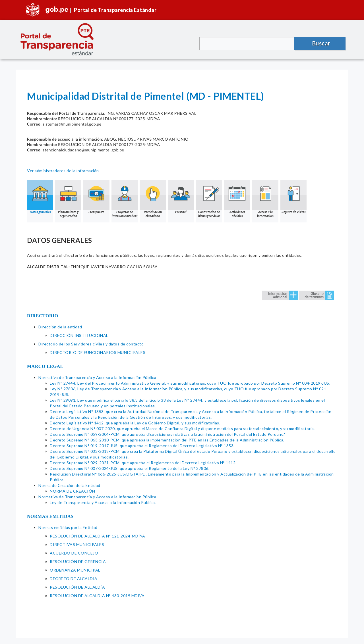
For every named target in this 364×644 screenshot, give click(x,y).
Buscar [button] (321, 43)
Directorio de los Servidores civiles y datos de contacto (91, 344)
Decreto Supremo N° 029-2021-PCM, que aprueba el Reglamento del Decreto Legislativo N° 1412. (143, 463)
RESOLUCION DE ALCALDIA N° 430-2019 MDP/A (97, 596)
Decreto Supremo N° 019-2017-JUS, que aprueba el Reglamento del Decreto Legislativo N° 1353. (142, 446)
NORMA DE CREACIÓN (73, 491)
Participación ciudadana (153, 199)
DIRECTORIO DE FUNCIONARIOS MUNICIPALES (98, 352)
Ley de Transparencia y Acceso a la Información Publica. (103, 502)
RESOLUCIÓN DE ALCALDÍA (77, 587)
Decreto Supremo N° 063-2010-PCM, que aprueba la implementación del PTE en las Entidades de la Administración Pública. (167, 440)
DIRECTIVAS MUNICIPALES (77, 544)
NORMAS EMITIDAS (50, 516)
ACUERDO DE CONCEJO (74, 553)
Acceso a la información (265, 199)
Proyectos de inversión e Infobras (125, 199)
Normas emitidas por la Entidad (68, 527)
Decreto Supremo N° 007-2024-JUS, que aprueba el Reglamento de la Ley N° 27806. (130, 468)
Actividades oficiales (237, 199)
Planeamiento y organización (68, 199)
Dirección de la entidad (60, 327)
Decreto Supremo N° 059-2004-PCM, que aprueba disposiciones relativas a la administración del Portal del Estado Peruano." (168, 434)
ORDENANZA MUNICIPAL (75, 570)
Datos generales (40, 197)
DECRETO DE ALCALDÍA (74, 579)
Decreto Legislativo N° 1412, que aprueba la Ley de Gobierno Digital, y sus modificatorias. (135, 423)
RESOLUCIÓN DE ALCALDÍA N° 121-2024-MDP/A (97, 536)
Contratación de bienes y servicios (209, 199)
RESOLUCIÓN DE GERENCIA (78, 561)
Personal (181, 197)
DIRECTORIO (43, 316)
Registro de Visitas (293, 197)
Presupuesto (96, 197)
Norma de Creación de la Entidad (69, 485)
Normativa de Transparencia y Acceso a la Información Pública (97, 377)
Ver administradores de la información (63, 171)
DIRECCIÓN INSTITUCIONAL (79, 335)
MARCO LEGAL (45, 366)
